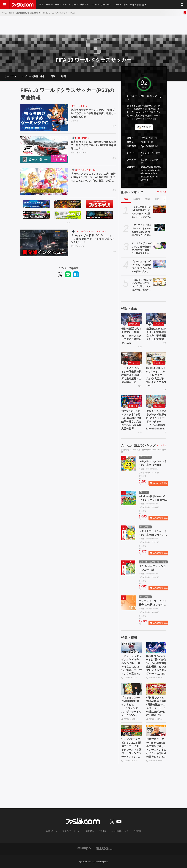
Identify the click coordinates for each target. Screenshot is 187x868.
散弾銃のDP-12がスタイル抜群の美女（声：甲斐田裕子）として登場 (156, 334)
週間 (147, 199)
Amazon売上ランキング (138, 445)
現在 (126, 199)
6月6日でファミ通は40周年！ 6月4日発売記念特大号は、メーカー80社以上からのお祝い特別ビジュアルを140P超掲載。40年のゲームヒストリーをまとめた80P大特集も (156, 707)
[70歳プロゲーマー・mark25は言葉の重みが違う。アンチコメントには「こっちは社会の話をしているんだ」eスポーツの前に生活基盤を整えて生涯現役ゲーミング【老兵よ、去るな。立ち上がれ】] (156, 731)
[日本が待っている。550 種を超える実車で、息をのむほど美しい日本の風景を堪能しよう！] (44, 150)
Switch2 (49, 5)
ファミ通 (75, 121)
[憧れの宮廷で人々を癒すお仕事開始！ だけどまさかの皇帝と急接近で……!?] (131, 319)
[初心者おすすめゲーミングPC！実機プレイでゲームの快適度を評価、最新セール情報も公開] (44, 118)
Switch (58, 5)
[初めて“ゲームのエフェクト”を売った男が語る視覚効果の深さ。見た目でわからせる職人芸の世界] (131, 401)
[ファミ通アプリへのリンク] (84, 848)
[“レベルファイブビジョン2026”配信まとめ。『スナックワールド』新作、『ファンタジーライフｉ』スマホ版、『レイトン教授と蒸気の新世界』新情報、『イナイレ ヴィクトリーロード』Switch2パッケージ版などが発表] (131, 731)
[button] (144, 184)
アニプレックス (77, 246)
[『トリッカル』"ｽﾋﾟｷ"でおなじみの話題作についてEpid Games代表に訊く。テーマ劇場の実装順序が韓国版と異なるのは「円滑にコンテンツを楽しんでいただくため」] (160, 264)
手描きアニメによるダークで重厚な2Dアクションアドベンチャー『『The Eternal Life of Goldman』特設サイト (156, 420)
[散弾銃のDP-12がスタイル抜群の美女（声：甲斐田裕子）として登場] (156, 319)
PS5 (65, 5)
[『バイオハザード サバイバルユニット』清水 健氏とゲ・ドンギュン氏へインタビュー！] (44, 243)
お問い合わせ (52, 831)
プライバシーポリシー (72, 831)
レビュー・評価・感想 (33, 76)
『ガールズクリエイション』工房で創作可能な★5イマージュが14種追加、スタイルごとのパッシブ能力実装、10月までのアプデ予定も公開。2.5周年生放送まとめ (93, 178)
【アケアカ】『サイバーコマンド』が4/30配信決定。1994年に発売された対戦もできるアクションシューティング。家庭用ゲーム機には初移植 (141, 230)
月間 (157, 199)
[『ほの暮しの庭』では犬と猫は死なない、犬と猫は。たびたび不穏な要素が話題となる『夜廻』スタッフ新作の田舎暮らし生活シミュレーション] (160, 282)
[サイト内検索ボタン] (182, 5)
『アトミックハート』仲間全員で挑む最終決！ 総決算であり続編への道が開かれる (131, 375)
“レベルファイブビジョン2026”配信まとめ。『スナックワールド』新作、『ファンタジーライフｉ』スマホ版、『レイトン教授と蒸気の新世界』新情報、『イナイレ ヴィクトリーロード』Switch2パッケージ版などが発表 (131, 748)
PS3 (93, 67)
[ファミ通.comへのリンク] (23, 5)
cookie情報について (120, 831)
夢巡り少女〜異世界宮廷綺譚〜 (135, 324)
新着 (41, 5)
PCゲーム (74, 5)
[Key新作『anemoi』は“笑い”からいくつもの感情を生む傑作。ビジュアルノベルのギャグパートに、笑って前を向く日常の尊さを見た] (156, 648)
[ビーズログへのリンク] (104, 848)
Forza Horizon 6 (82, 138)
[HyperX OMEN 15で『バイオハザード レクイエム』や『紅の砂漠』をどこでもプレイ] (156, 358)
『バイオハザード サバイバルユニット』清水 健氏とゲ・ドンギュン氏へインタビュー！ (93, 239)
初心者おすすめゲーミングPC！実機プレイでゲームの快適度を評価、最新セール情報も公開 (93, 113)
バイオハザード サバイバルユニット (91, 231)
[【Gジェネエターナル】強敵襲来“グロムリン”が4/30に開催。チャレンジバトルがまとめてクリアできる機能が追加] (160, 209)
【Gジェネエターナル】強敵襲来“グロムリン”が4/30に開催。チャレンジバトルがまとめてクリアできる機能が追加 (141, 212)
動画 (126, 5)
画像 (53, 76)
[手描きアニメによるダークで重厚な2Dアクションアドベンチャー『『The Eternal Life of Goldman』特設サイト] (156, 401)
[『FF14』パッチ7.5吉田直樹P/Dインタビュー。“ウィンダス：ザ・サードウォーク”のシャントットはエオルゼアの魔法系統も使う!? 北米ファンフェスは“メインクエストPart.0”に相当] (131, 689)
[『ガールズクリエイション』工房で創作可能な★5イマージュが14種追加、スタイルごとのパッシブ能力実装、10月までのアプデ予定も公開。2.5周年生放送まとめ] (44, 181)
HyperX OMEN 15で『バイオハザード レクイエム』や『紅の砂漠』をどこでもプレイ (156, 377)
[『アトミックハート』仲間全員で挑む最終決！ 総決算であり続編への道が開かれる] (131, 358)
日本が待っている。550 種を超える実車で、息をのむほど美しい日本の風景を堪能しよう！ (93, 145)
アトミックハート (135, 363)
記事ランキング (132, 192)
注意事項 (103, 831)
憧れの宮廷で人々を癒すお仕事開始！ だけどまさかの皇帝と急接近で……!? (131, 336)
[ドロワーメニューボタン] (5, 5)
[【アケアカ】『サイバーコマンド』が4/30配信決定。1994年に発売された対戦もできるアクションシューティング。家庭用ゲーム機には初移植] (160, 227)
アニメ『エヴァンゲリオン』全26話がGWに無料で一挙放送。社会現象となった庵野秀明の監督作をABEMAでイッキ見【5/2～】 (141, 249)
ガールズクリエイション (86, 170)
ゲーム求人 (106, 5)
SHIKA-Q (133, 406)
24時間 (137, 199)
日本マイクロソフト (79, 153)
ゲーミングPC (81, 106)
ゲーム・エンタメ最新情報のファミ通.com (19, 13)
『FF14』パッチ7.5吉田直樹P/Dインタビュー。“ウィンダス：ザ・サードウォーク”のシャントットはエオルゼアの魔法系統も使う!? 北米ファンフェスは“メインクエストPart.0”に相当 (131, 707)
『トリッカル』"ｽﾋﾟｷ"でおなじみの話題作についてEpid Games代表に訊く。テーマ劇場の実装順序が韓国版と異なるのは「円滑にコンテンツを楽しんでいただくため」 (141, 267)
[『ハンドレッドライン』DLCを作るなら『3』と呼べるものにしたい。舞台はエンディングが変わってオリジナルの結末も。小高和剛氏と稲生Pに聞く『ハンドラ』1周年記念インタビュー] (131, 648)
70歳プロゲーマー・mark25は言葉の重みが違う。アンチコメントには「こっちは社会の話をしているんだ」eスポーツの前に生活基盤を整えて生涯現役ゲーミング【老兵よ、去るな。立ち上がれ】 (156, 748)
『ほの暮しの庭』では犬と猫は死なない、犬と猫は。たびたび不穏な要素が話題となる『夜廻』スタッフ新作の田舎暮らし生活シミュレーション (141, 285)
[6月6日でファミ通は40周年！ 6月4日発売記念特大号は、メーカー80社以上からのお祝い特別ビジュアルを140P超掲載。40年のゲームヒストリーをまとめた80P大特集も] (156, 689)
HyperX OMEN (160, 363)
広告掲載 (137, 831)
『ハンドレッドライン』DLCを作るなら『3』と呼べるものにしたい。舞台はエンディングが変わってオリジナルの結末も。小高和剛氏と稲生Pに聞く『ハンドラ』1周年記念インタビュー (131, 665)
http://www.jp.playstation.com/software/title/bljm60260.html (151, 170)
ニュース (118, 5)
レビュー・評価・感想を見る (142, 97)
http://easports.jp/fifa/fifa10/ (150, 178)
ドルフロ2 (158, 324)
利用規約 (90, 831)
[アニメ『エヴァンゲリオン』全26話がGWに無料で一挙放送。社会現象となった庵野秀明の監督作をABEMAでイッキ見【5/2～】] (160, 246)
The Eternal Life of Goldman (160, 406)
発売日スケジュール (90, 5)
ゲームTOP (10, 76)
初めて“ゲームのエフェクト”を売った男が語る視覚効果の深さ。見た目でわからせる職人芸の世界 (131, 420)
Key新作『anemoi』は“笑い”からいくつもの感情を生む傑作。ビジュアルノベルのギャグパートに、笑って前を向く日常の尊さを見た (156, 665)
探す (148, 127)
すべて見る (162, 192)
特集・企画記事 (138, 5)
